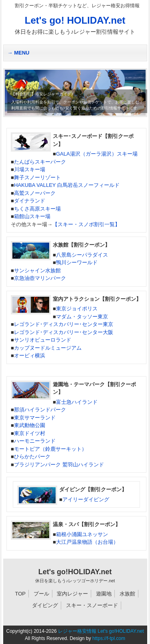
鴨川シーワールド (77, 262)
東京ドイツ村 (30, 433)
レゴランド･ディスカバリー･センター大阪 (64, 332)
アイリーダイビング (86, 499)
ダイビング (45, 605)
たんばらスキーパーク (40, 162)
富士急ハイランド (77, 402)
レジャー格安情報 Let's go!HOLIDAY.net (101, 631)
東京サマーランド (35, 418)
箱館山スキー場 (32, 216)
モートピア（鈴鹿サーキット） (50, 449)
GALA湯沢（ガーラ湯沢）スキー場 (97, 154)
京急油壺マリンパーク (40, 278)
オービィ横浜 (30, 355)
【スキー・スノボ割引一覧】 (86, 224)
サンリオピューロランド (43, 340)
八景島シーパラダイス (82, 255)
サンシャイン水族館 (37, 270)
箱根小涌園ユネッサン (82, 534)
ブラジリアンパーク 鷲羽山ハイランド (59, 465)
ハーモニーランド (35, 441)
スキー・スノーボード (92, 605)
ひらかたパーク (32, 457)
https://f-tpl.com (109, 638)
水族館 (127, 594)
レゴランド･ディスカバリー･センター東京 (64, 324)
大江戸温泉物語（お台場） (87, 542)
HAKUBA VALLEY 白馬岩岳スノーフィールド (67, 185)
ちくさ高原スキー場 (37, 209)
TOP (21, 594)
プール (41, 594)
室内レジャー (72, 594)
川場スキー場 (30, 169)
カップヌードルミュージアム (48, 348)
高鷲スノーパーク (35, 193)
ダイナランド (30, 201)
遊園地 (104, 594)
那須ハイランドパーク (40, 410)
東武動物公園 (30, 425)
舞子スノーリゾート (37, 177)
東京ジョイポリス (77, 309)
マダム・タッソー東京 (82, 317)
